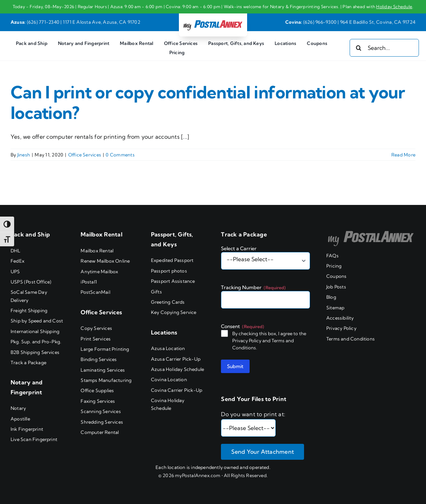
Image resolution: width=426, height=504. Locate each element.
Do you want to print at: (253, 414)
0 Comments (120, 155)
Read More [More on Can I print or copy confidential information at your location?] (403, 155)
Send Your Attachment (262, 452)
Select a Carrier (239, 248)
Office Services (85, 155)
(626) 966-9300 (320, 22)
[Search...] (384, 48)
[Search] (358, 48)
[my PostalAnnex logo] (213, 20)
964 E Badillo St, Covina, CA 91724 (378, 22)
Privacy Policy (247, 340)
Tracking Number (253, 287)
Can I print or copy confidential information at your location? (208, 102)
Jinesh (24, 155)
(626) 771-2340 (43, 22)
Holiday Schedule (394, 7)
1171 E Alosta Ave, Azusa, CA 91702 (102, 22)
